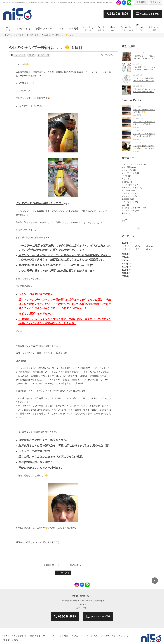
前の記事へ (50, 565)
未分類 (124, 213)
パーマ (124, 176)
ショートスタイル (129, 193)
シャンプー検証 (20, 55)
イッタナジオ (127, 170)
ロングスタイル (128, 185)
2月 (136, 249)
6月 (125, 246)
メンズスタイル (128, 196)
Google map (98, 601)
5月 (136, 246)
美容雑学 (32, 55)
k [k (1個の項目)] (138, 228)
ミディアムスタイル (130, 188)
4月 (147, 246)
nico (123, 205)
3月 (125, 249)
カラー (124, 179)
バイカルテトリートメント (133, 164)
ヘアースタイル (128, 202)
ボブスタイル (127, 190)
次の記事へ (76, 565)
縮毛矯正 (125, 182)
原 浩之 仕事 (43, 55)
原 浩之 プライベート (132, 208)
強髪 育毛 (126, 167)
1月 (147, 249)
